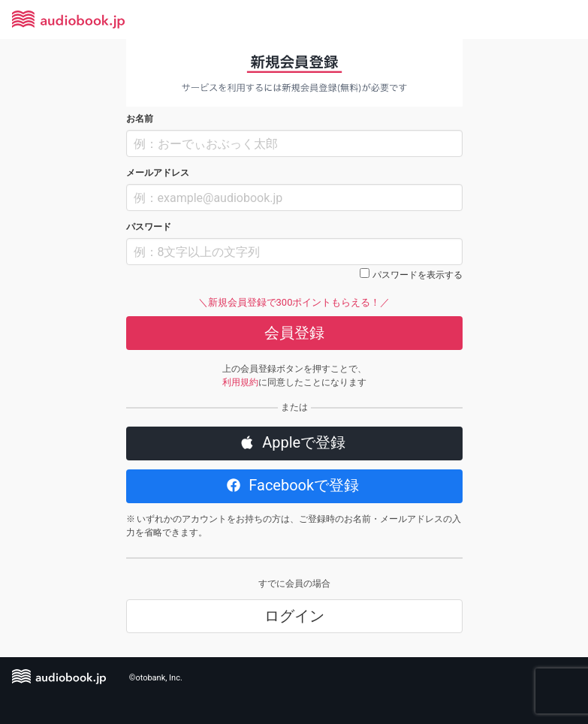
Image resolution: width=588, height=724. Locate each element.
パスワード (149, 227)
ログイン (294, 616)
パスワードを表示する (418, 275)
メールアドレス (158, 173)
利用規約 (240, 382)
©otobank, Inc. (156, 678)
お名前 (140, 119)
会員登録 (294, 333)
